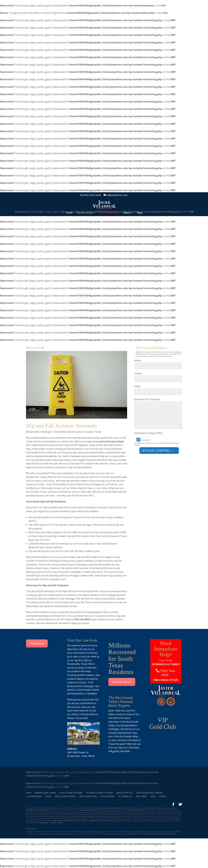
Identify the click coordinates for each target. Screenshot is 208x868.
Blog (140, 213)
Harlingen (89, 686)
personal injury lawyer (112, 441)
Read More (37, 643)
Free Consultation (88, 796)
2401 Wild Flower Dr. (78, 752)
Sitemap (163, 796)
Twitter (53, 823)
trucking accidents (133, 810)
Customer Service (34, 796)
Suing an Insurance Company (149, 793)
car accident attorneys (79, 671)
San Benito (43, 810)
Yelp (60, 823)
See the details (122, 682)
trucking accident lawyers (81, 675)
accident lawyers (76, 679)
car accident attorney (89, 810)
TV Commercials (125, 796)
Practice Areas (85, 213)
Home (69, 213)
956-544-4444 (82, 619)
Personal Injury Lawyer (45, 793)
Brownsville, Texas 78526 (81, 756)
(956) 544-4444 (92, 195)
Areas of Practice (124, 793)
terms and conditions (159, 444)
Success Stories (107, 796)
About (127, 213)
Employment (142, 796)
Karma (48, 796)
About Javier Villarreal (65, 796)
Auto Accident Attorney (71, 793)
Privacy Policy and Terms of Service (161, 834)
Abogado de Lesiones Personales (105, 821)
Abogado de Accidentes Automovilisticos (71, 821)
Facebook (44, 823)
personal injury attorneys (109, 808)
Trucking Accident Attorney (100, 793)
